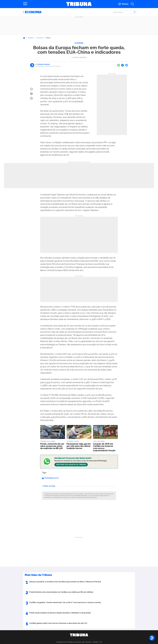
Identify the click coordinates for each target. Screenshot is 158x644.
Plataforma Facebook (82, 496)
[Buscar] (124, 12)
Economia (33, 12)
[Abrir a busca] (132, 4)
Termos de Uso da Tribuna (66, 496)
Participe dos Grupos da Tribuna (71, 465)
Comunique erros (50, 478)
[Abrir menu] (25, 4)
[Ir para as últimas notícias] (123, 4)
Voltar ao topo (49, 486)
